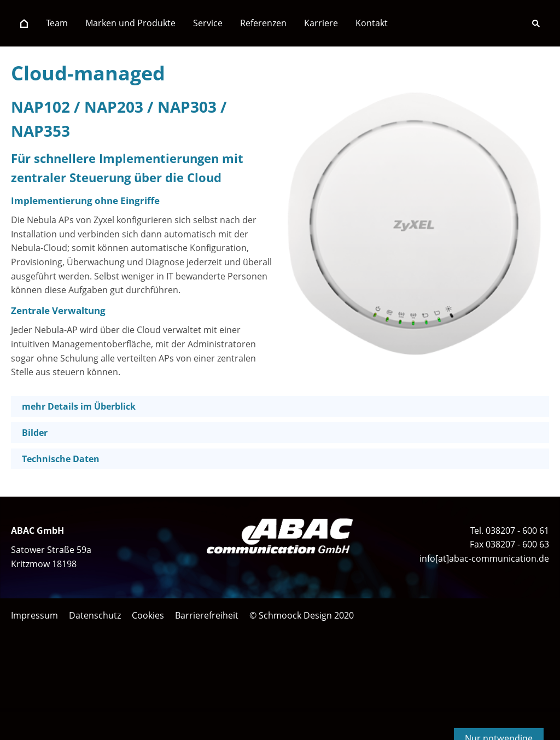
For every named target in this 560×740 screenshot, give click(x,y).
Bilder (35, 433)
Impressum (34, 615)
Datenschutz (95, 615)
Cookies (148, 615)
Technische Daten (61, 459)
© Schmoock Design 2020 (302, 615)
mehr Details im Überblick (79, 406)
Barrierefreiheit (207, 615)
